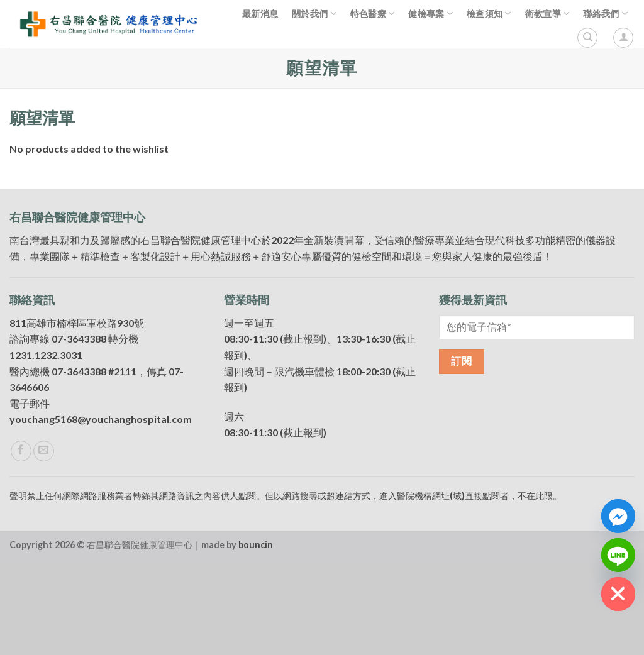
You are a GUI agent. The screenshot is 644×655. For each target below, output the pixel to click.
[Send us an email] (44, 545)
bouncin (256, 638)
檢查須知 (489, 14)
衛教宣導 (547, 14)
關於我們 (314, 14)
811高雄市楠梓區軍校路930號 (77, 416)
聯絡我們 (605, 14)
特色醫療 (373, 14)
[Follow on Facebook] (21, 545)
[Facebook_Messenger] (618, 516)
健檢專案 (430, 14)
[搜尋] (587, 38)
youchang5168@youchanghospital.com (101, 513)
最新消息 (260, 14)
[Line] (618, 555)
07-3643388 (79, 433)
